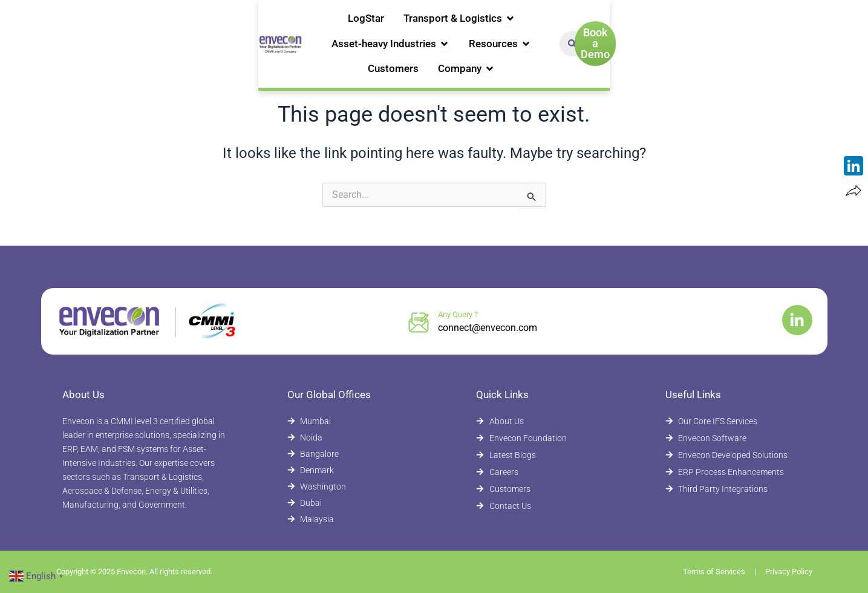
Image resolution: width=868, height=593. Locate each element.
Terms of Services (714, 572)
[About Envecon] (540, 421)
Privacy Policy (789, 572)
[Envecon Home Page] (90, 29)
